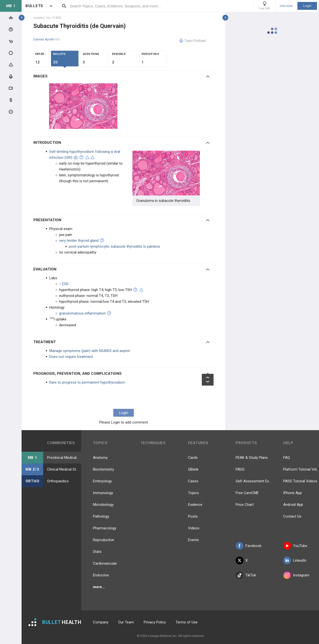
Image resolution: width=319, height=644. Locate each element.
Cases (193, 481)
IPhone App (293, 493)
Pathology (101, 516)
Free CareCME (247, 493)
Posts (193, 516)
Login (307, 6)
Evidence (195, 505)
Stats (97, 552)
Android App (293, 505)
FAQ (287, 458)
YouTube (295, 546)
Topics (193, 493)
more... (99, 587)
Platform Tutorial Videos (301, 469)
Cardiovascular (105, 563)
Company (101, 622)
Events (193, 540)
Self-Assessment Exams (254, 481)
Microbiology (103, 505)
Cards (193, 458)
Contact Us (292, 516)
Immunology (103, 493)
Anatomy (100, 458)
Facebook (249, 546)
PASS (240, 469)
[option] (84, 106)
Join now (286, 6)
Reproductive (103, 540)
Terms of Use (187, 622)
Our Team (126, 622)
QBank (193, 469)
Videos (194, 528)
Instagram (296, 575)
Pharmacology (105, 528)
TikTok (246, 575)
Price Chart (245, 505)
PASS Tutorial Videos (300, 481)
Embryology (102, 481)
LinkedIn (295, 560)
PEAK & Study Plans (252, 458)
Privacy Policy (155, 622)
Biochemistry (103, 469)
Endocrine (101, 575)
